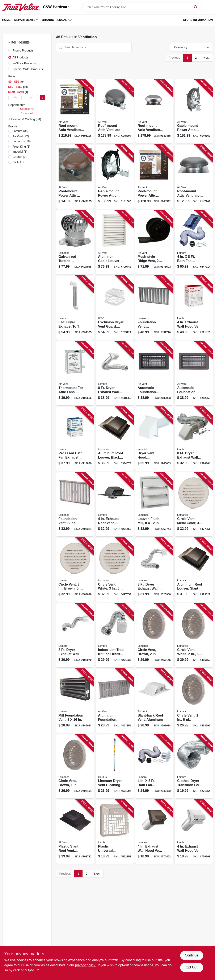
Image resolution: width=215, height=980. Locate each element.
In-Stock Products (24, 63)
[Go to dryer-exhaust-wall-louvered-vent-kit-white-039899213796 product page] (75, 635)
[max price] (31, 98)
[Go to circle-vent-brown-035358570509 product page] (75, 570)
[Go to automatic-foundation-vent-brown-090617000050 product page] (194, 373)
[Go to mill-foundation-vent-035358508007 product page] (75, 701)
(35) (21, 131)
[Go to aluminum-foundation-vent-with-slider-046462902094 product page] (115, 701)
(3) (22, 147)
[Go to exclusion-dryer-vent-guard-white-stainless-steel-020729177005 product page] (115, 308)
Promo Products (23, 50)
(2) (20, 157)
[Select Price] (43, 98)
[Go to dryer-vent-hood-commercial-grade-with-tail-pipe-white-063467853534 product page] (154, 439)
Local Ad (64, 20)
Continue (191, 955)
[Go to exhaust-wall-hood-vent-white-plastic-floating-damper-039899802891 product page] (194, 308)
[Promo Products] (10, 50)
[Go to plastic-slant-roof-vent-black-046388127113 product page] (75, 832)
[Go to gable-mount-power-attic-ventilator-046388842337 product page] (115, 177)
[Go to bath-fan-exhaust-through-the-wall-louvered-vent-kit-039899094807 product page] (154, 766)
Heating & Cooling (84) (26, 119)
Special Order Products (28, 69)
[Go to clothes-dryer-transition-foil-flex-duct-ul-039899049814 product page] (194, 766)
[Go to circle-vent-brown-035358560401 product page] (75, 766)
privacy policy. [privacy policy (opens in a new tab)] (86, 965)
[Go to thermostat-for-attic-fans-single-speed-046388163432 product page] (75, 373)
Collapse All (27, 109)
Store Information (198, 20)
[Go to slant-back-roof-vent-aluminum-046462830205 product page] (154, 701)
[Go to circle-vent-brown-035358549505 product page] (154, 635)
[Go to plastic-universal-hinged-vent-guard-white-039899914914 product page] (115, 832)
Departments (25, 20)
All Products (20, 57)
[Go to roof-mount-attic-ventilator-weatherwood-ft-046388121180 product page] (194, 177)
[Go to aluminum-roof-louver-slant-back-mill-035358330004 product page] (194, 570)
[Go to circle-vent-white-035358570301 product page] (115, 570)
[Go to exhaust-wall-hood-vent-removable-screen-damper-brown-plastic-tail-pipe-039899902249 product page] (154, 832)
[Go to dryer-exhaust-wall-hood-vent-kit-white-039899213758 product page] (115, 373)
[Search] (196, 7)
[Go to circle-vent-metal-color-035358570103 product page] (194, 504)
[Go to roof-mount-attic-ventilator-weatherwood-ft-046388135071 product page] (75, 111)
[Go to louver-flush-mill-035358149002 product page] (154, 504)
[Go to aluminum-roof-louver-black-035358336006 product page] (115, 439)
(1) (18, 162)
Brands (48, 20)
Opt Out (191, 967)
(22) (21, 136)
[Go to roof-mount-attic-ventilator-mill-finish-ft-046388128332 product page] (154, 111)
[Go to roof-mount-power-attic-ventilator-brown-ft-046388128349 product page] (75, 177)
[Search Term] (141, 7)
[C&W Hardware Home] (21, 7)
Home (7, 20)
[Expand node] (10, 119)
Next (206, 58)
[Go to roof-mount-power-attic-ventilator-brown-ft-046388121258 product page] (154, 177)
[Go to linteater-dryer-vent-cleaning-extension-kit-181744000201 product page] (115, 766)
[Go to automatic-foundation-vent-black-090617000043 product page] (154, 373)
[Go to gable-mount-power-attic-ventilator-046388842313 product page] (194, 111)
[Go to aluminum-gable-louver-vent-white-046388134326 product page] (115, 242)
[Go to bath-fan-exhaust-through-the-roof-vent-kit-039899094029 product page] (194, 242)
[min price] (15, 98)
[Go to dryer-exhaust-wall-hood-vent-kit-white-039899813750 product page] (194, 439)
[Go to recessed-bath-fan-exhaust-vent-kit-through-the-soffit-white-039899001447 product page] (75, 439)
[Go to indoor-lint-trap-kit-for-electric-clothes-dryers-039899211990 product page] (115, 635)
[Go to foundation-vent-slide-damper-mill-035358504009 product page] (75, 504)
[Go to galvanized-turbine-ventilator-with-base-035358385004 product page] (75, 242)
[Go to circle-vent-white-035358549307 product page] (194, 635)
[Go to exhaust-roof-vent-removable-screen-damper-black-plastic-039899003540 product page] (115, 504)
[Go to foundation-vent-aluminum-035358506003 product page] (154, 308)
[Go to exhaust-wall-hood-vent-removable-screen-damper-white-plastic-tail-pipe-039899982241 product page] (194, 832)
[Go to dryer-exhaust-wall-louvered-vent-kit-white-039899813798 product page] (154, 570)
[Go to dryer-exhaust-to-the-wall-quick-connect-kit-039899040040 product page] (75, 308)
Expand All (27, 113)
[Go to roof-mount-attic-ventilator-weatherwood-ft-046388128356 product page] (115, 111)
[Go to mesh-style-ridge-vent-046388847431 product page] (154, 242)
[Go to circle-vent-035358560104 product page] (194, 701)
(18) (22, 141)
